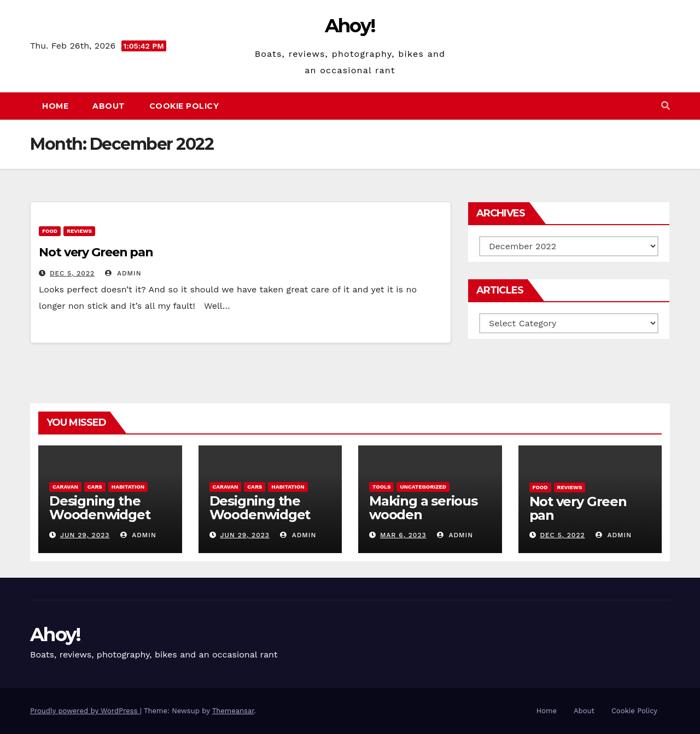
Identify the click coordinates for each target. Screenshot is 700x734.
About (109, 106)
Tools (381, 487)
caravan (65, 487)
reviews (79, 231)
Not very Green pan (96, 252)
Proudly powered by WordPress (85, 711)
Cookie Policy (184, 106)
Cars (95, 487)
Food (50, 231)
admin (123, 273)
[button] (666, 106)
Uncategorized (423, 487)
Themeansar (233, 711)
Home (55, 106)
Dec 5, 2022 (72, 273)
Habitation (128, 487)
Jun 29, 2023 (85, 535)
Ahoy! (350, 26)
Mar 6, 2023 (403, 535)
